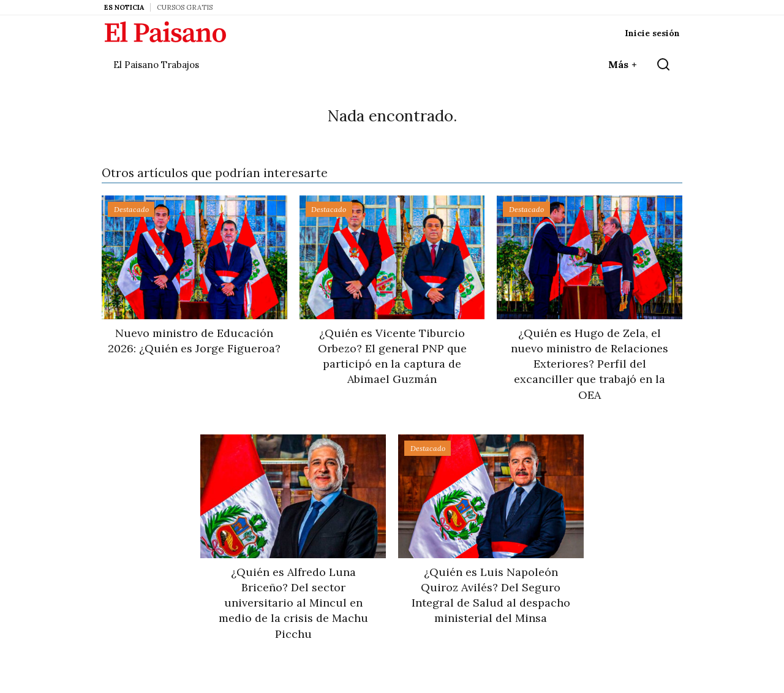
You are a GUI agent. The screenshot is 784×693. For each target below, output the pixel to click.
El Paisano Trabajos (156, 65)
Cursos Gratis (185, 7)
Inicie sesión (652, 33)
